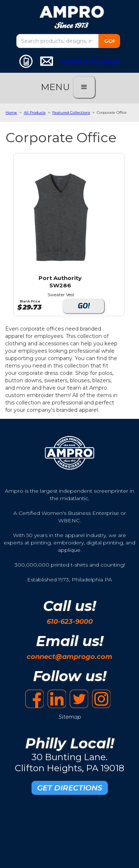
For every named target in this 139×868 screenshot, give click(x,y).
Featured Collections (71, 112)
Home (11, 112)
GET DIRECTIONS (70, 788)
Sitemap (70, 717)
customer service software (91, 61)
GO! (84, 306)
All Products (35, 112)
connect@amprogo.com (69, 657)
